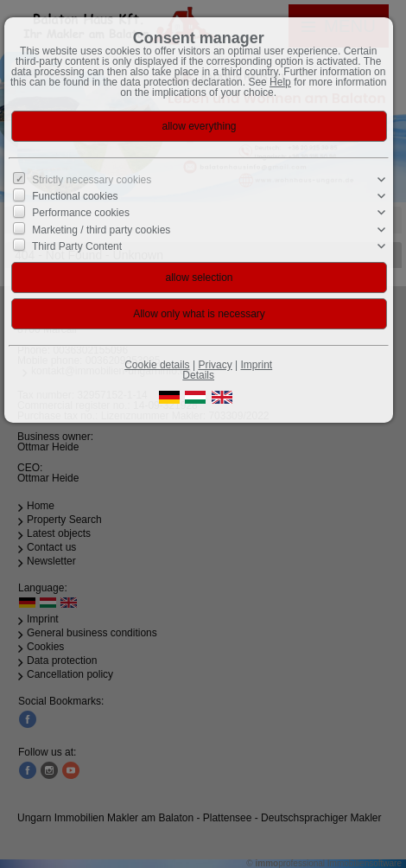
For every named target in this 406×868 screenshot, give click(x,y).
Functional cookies (75, 196)
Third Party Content (77, 246)
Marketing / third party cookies (101, 229)
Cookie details (157, 365)
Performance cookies (81, 213)
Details (198, 375)
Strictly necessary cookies (92, 180)
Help (280, 82)
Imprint (257, 365)
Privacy (215, 365)
